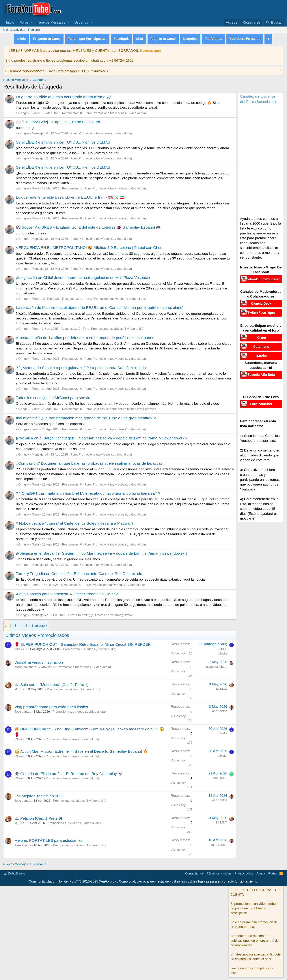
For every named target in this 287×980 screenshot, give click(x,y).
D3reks (261, 353)
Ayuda (261, 872)
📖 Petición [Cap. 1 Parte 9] (38, 817)
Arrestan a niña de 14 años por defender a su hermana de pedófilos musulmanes (85, 337)
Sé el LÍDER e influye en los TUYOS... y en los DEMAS (63, 141)
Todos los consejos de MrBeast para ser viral (54, 397)
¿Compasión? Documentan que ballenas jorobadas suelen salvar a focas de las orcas (89, 462)
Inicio (10, 22)
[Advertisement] (261, 160)
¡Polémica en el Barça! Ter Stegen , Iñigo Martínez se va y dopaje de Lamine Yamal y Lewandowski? (102, 437)
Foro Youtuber (261, 401)
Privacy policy (244, 872)
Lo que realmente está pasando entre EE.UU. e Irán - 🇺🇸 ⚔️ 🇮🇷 (70, 196)
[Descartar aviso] (280, 70)
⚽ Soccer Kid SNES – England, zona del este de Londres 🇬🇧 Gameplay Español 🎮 (88, 226)
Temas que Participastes (87, 38)
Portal (272, 872)
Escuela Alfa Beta (261, 371)
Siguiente (38, 625)
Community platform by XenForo (73, 881)
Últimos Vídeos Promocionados (37, 634)
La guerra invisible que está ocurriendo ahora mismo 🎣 (64, 96)
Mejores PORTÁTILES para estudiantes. (49, 839)
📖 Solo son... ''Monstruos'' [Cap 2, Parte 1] (51, 683)
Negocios (190, 38)
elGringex (23, 112)
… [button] (21, 625)
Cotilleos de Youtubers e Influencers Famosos (124, 408)
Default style (15, 872)
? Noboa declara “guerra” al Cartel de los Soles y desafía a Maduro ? (75, 522)
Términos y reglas (219, 872)
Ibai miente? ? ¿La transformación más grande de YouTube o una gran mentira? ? (86, 417)
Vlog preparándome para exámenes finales (51, 706)
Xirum (261, 336)
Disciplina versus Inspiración (39, 661)
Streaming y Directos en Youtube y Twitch (105, 614)
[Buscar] (274, 23)
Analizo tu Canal (163, 38)
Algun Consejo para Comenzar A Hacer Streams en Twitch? (67, 593)
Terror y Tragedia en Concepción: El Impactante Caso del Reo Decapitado (79, 572)
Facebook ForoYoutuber (261, 278)
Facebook (121, 38)
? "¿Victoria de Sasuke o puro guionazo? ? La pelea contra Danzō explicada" (82, 367)
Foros (24, 22)
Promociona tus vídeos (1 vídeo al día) (119, 112)
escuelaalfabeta (25, 666)
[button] (32, 23)
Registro (34, 30)
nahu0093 (220, 777)
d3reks (19, 648)
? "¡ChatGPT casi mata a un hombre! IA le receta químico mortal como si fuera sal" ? (88, 492)
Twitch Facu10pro (261, 311)
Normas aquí (151, 50)
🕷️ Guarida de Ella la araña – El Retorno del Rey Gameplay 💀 (69, 773)
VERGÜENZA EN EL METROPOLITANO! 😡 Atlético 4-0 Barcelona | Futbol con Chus (89, 247)
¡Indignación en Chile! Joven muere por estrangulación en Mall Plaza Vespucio (83, 277)
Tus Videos (214, 38)
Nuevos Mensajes (51, 22)
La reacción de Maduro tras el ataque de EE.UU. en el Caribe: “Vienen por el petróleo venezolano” (100, 307)
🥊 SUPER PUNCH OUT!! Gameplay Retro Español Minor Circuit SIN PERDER (83, 643)
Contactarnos (194, 872)
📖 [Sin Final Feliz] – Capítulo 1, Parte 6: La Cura (58, 121)
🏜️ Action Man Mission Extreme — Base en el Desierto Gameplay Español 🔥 (81, 750)
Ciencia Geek (261, 302)
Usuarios (81, 22)
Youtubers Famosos (245, 38)
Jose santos (23, 711)
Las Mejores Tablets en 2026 (39, 795)
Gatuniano (261, 345)
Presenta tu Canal (47, 38)
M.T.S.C (20, 688)
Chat (140, 38)
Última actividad (14, 30)
